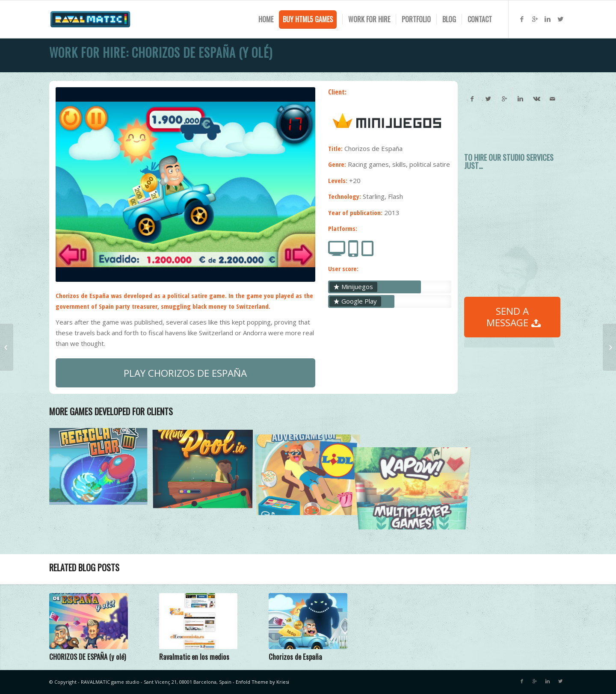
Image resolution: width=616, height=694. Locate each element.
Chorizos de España (295, 657)
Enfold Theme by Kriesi (262, 682)
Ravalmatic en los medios (194, 657)
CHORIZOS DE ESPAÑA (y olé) (87, 657)
